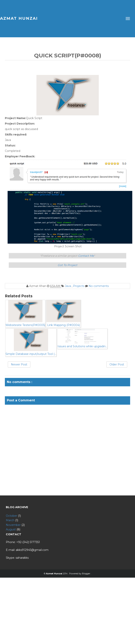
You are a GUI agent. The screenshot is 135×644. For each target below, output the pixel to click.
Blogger (86, 574)
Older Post (117, 364)
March (10, 520)
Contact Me (86, 256)
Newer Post (19, 364)
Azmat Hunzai (19, 18)
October (11, 516)
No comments (99, 286)
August (11, 529)
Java (68, 286)
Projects (79, 286)
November (13, 525)
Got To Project (67, 265)
